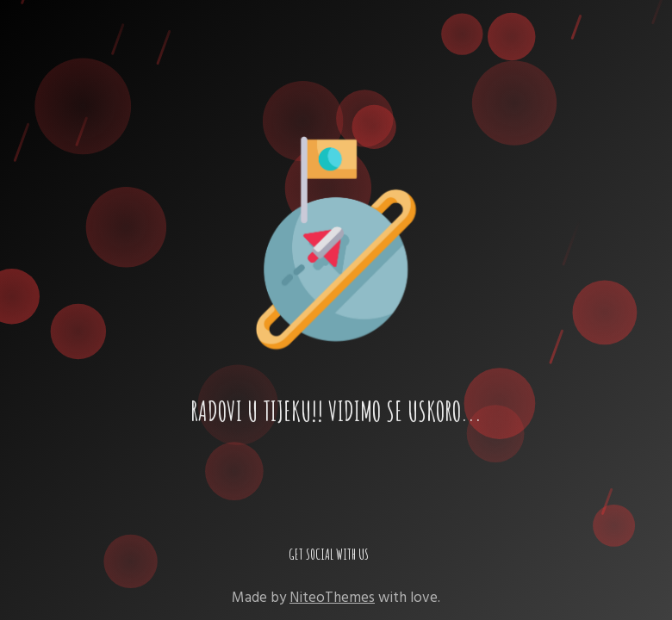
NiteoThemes (332, 598)
